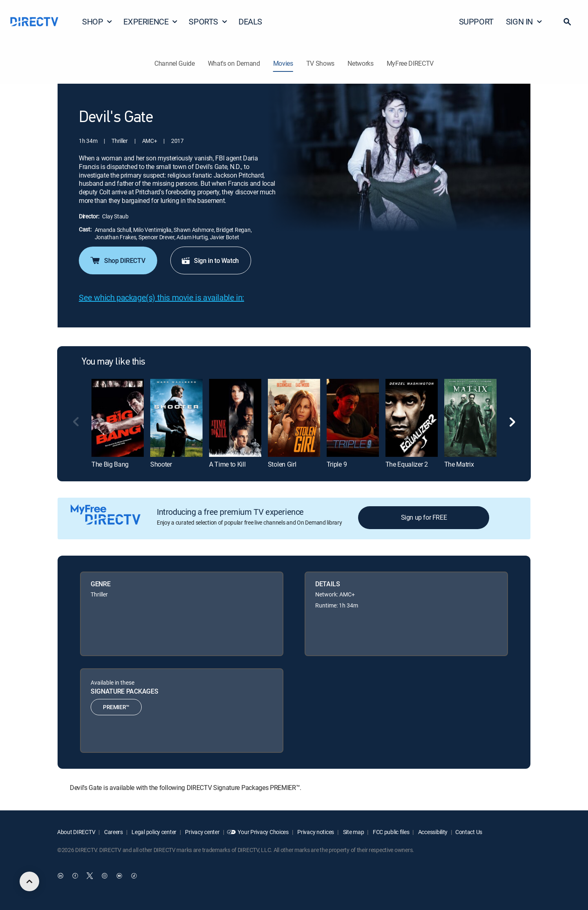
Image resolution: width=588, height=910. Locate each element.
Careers (113, 832)
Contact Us (469, 832)
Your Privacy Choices (263, 832)
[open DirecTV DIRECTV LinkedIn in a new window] (60, 876)
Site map (353, 832)
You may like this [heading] (114, 362)
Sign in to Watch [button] (210, 260)
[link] (118, 418)
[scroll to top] (29, 881)
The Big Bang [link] (110, 464)
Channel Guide (175, 63)
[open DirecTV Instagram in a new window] (105, 876)
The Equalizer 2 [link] (407, 464)
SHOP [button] (97, 21)
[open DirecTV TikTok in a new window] (134, 876)
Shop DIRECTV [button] (117, 260)
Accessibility (432, 832)
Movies (283, 63)
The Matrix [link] (459, 464)
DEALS (250, 21)
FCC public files (390, 832)
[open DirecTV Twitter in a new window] (90, 876)
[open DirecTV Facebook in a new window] (75, 876)
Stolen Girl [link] (282, 464)
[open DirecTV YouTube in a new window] (119, 876)
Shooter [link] (161, 464)
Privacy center (202, 832)
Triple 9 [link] (337, 464)
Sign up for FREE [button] (424, 517)
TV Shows (320, 63)
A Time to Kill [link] (227, 464)
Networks (360, 63)
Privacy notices (315, 832)
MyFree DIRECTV (410, 63)
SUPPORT (476, 21)
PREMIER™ (116, 707)
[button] (567, 22)
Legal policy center (154, 832)
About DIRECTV (76, 832)
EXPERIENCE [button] (151, 21)
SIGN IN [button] (524, 21)
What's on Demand (234, 63)
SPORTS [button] (208, 21)
